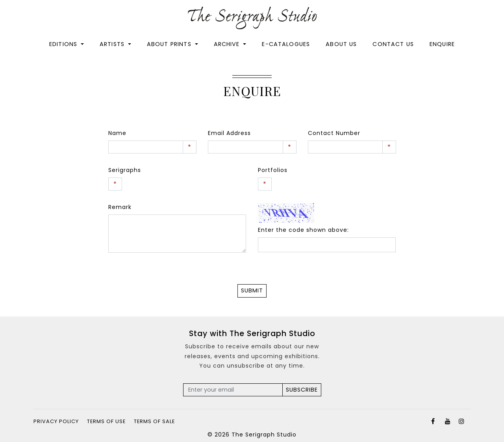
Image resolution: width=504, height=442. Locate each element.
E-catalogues (286, 44)
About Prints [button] (170, 44)
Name (117, 133)
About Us (341, 44)
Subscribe (302, 390)
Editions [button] (64, 44)
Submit (252, 290)
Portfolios (273, 170)
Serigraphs (125, 170)
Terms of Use (106, 421)
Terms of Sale (154, 421)
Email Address (229, 133)
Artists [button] (113, 44)
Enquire (442, 44)
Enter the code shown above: (303, 230)
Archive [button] (228, 44)
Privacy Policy (56, 421)
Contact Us (393, 44)
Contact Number (334, 133)
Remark (120, 207)
